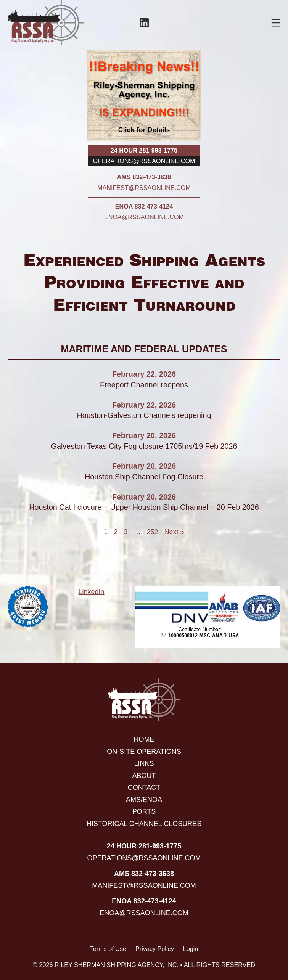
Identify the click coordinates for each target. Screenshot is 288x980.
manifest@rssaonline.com (144, 188)
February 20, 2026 (144, 435)
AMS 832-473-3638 (144, 177)
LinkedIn (91, 592)
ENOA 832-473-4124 (144, 206)
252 (152, 532)
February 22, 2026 (144, 374)
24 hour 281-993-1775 (144, 150)
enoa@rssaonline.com (144, 217)
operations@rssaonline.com (144, 161)
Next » (174, 532)
